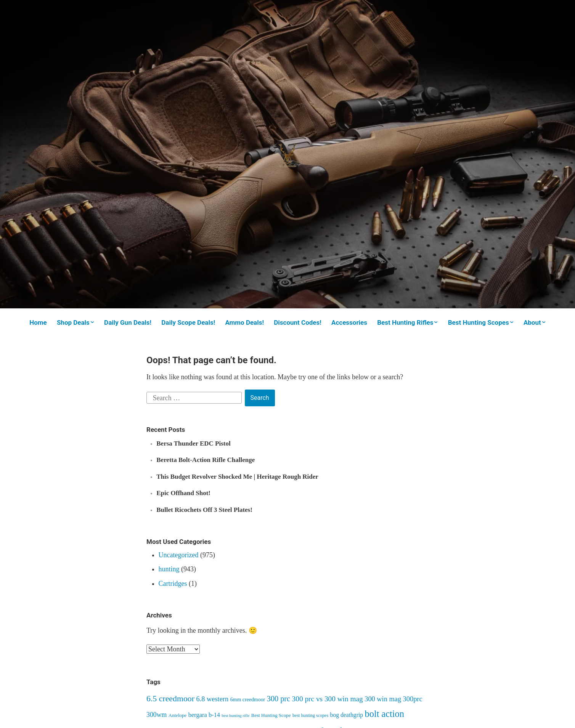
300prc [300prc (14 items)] (413, 699)
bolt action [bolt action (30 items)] (385, 714)
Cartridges (173, 584)
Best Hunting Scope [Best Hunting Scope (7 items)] (271, 715)
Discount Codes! (298, 322)
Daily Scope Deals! (188, 322)
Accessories (349, 322)
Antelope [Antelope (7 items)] (178, 715)
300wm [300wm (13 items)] (157, 715)
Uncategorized (179, 555)
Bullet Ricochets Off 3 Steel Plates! (204, 510)
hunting (169, 569)
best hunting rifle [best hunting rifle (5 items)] (236, 716)
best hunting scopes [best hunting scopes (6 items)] (310, 715)
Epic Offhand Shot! (183, 493)
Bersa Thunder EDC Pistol (193, 443)
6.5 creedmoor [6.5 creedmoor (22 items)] (170, 699)
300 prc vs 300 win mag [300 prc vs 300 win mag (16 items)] (328, 699)
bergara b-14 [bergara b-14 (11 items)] (204, 715)
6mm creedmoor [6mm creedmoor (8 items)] (248, 700)
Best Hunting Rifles (405, 322)
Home (38, 322)
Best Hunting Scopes (479, 322)
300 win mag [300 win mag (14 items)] (383, 699)
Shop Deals (73, 322)
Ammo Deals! (244, 322)
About (532, 322)
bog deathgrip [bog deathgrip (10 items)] (347, 715)
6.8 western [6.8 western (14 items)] (212, 699)
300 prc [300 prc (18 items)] (279, 699)
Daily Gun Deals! (128, 322)
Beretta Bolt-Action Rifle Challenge (206, 460)
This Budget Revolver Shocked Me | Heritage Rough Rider (237, 477)
